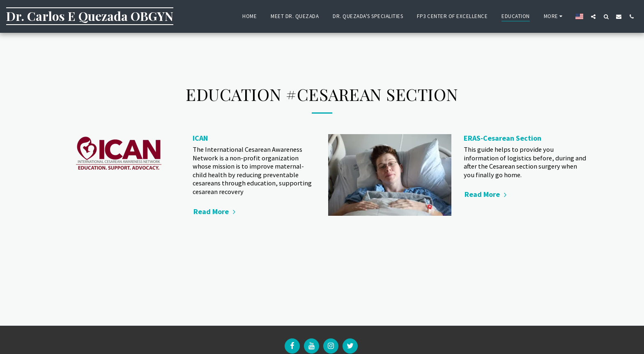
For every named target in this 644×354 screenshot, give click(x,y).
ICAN (200, 138)
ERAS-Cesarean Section (503, 138)
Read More (216, 211)
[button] (593, 16)
